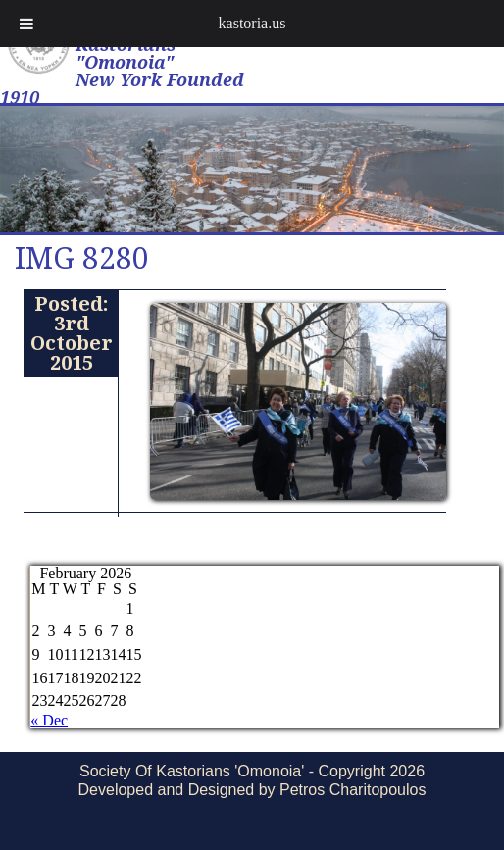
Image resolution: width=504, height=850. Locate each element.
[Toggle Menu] (26, 24)
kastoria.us (252, 23)
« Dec (49, 720)
